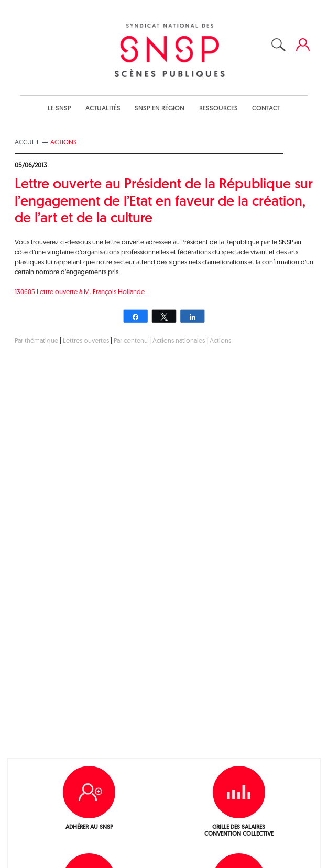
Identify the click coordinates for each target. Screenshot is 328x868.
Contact (266, 109)
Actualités (103, 109)
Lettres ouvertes (86, 341)
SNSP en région (160, 109)
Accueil (27, 143)
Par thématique (36, 341)
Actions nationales (179, 341)
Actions (63, 143)
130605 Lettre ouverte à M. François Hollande (80, 292)
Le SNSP (59, 109)
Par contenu (131, 341)
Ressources (218, 109)
